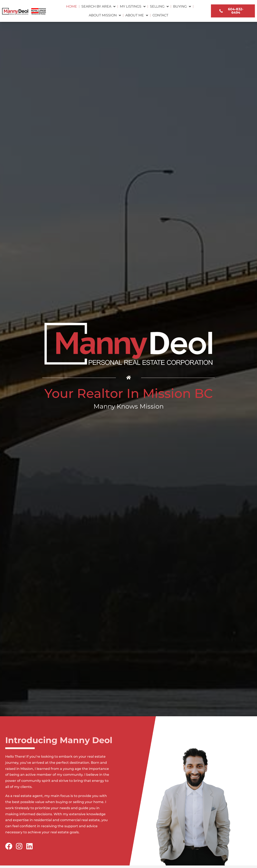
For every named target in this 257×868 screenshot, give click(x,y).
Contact (160, 15)
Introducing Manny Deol (59, 740)
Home (72, 6)
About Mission (105, 15)
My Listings (133, 7)
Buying (182, 7)
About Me (137, 15)
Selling (159, 7)
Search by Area (98, 7)
